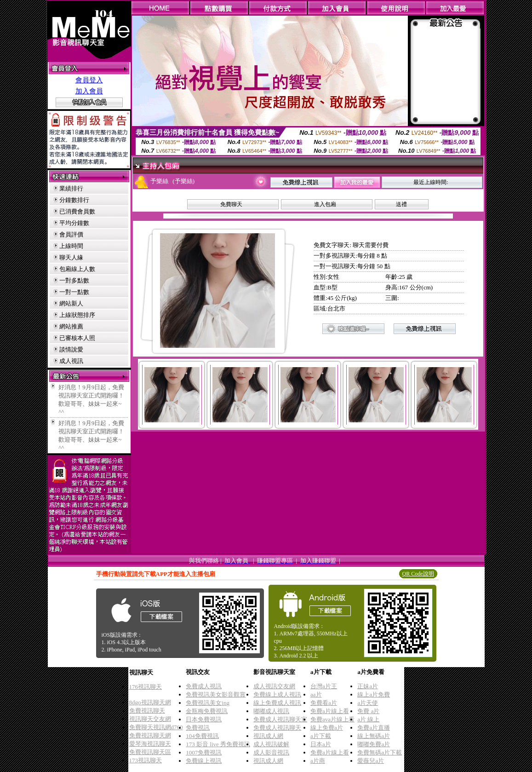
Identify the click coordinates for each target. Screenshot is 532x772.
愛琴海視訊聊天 (150, 744)
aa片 (316, 694)
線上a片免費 (374, 694)
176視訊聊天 (146, 687)
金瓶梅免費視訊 (207, 711)
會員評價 (71, 234)
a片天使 (368, 703)
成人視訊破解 (271, 744)
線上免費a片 (327, 728)
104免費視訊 (202, 736)
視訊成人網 (268, 736)
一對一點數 (74, 292)
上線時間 (71, 246)
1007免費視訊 (204, 752)
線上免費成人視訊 (277, 703)
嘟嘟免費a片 (374, 744)
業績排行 (71, 188)
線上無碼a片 (374, 736)
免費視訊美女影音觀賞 (216, 694)
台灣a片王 (324, 686)
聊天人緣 (71, 257)
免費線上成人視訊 (277, 694)
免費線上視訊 (204, 761)
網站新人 (71, 303)
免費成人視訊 (204, 686)
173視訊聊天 (146, 760)
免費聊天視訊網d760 (156, 727)
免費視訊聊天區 (150, 752)
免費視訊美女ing (208, 703)
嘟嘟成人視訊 (271, 711)
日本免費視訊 (204, 719)
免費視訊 (198, 728)
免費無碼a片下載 (380, 752)
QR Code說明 (418, 574)
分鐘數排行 (74, 200)
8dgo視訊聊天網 (150, 702)
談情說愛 (71, 349)
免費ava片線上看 (332, 719)
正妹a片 (368, 686)
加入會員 (89, 91)
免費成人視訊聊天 (277, 728)
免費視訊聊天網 (150, 735)
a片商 (318, 761)
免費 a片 (368, 711)
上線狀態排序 (77, 315)
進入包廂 (325, 204)
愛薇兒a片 (371, 761)
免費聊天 (231, 204)
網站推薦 (71, 326)
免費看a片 (324, 703)
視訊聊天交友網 (150, 719)
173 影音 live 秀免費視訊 (218, 744)
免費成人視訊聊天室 (280, 719)
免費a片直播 (374, 728)
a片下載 (321, 736)
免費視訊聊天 (147, 711)
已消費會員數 (77, 211)
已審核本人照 (77, 338)
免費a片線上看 (330, 711)
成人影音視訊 (271, 752)
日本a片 (321, 744)
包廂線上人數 (77, 269)
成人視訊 (71, 361)
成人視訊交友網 (274, 686)
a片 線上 (368, 719)
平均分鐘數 (74, 223)
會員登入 (89, 80)
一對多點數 (74, 280)
